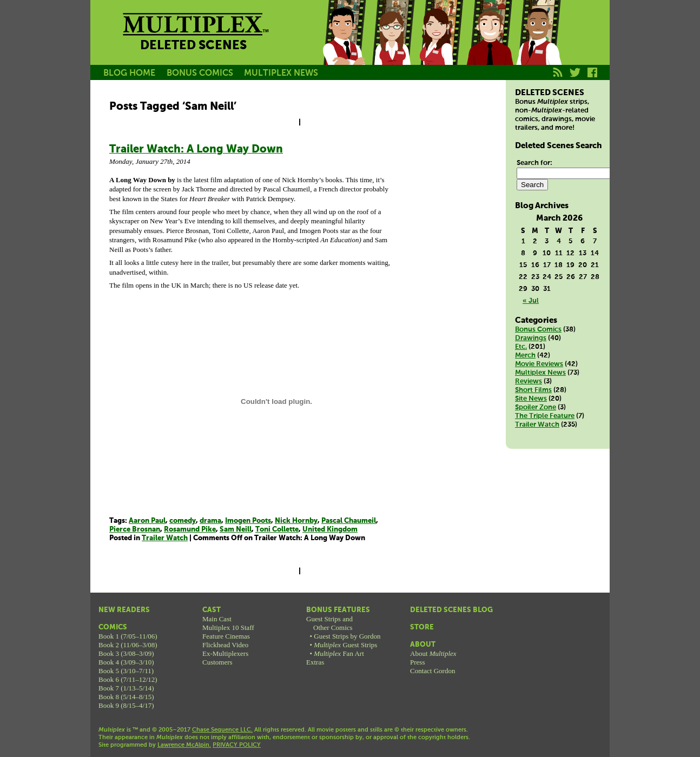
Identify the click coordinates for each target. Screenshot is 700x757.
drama (210, 521)
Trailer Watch (165, 538)
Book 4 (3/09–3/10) (126, 662)
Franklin (538, 45)
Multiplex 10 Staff (228, 627)
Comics (113, 627)
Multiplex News (540, 373)
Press (417, 662)
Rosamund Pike (190, 530)
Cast (212, 610)
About (423, 645)
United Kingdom (330, 530)
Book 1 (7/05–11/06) (128, 636)
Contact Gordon (432, 671)
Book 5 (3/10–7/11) (126, 671)
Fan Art (339, 653)
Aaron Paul (147, 521)
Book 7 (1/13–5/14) (126, 688)
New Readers (124, 610)
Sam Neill (236, 530)
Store (422, 627)
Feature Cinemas (226, 636)
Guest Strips (345, 645)
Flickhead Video (225, 645)
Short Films (533, 390)
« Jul (531, 301)
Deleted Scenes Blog (451, 610)
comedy (183, 521)
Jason (344, 45)
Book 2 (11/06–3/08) (128, 645)
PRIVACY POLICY (237, 745)
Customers (217, 662)
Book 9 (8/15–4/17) (126, 705)
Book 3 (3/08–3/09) (126, 653)
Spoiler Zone (536, 407)
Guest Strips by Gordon (347, 636)
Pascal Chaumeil (349, 521)
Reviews (529, 381)
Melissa (441, 45)
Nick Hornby (296, 521)
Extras (315, 662)
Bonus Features (338, 610)
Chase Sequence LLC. (222, 730)
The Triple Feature (545, 416)
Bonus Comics (538, 330)
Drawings (531, 338)
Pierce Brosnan (135, 530)
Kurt (490, 45)
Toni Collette (277, 530)
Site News (531, 399)
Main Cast (217, 619)
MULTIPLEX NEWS (281, 73)
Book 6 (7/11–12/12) (128, 679)
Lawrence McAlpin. (184, 745)
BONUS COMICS (200, 73)
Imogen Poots (248, 521)
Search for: (534, 163)
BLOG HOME (129, 73)
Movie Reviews (539, 364)
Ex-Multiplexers (225, 653)
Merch (525, 356)
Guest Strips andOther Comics (329, 623)
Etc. (521, 347)
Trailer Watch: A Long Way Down (196, 150)
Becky (392, 45)
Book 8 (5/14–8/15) (126, 697)
